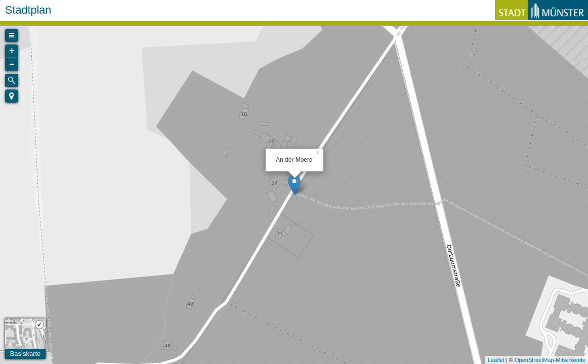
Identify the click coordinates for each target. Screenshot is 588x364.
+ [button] (12, 51)
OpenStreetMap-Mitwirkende (550, 360)
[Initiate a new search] (12, 80)
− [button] (12, 65)
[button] (12, 96)
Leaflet (496, 360)
